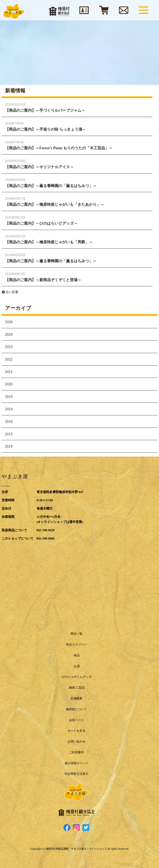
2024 (9, 334)
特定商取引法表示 (76, 774)
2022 (9, 359)
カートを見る (76, 731)
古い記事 (10, 292)
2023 (9, 347)
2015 (9, 434)
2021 (9, 372)
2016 (9, 421)
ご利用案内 (76, 752)
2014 (9, 446)
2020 (9, 384)
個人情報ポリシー (76, 763)
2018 (9, 409)
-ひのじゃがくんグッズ (76, 677)
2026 (9, 322)
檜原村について (76, 709)
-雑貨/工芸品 (76, 688)
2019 (9, 396)
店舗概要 (76, 698)
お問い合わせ (76, 742)
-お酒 (76, 666)
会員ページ (76, 720)
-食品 (76, 655)
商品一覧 (76, 634)
